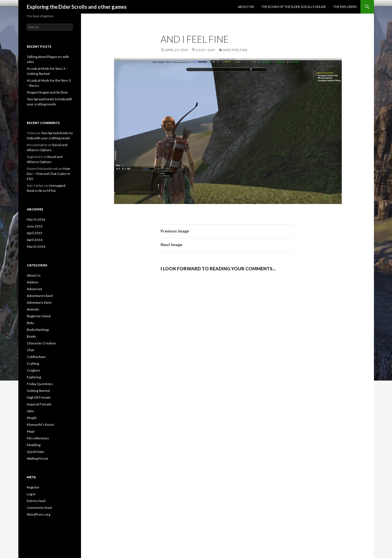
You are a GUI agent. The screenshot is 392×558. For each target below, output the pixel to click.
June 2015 (35, 226)
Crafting (33, 363)
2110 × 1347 (206, 50)
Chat (30, 350)
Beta (30, 323)
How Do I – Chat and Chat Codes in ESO (49, 174)
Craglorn (33, 370)
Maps (31, 431)
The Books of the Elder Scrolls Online (294, 7)
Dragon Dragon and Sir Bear (47, 92)
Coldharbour (36, 357)
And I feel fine (235, 50)
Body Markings (38, 330)
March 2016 (36, 219)
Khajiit (32, 418)
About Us (34, 275)
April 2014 (35, 240)
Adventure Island (40, 296)
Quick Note (35, 452)
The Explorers (345, 7)
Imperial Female (39, 404)
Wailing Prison (38, 458)
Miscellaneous (38, 438)
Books (32, 336)
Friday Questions (40, 384)
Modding (34, 445)
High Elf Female (39, 397)
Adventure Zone (39, 302)
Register (33, 487)
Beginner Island (39, 316)
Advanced (34, 289)
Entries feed (36, 501)
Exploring (34, 377)
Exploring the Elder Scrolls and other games (77, 7)
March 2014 (36, 247)
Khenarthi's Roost (40, 425)
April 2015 (35, 233)
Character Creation (41, 343)
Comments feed (39, 508)
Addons (33, 282)
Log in (31, 494)
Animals (33, 309)
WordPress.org (39, 514)
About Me (246, 7)
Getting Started (38, 391)
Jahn (30, 411)
